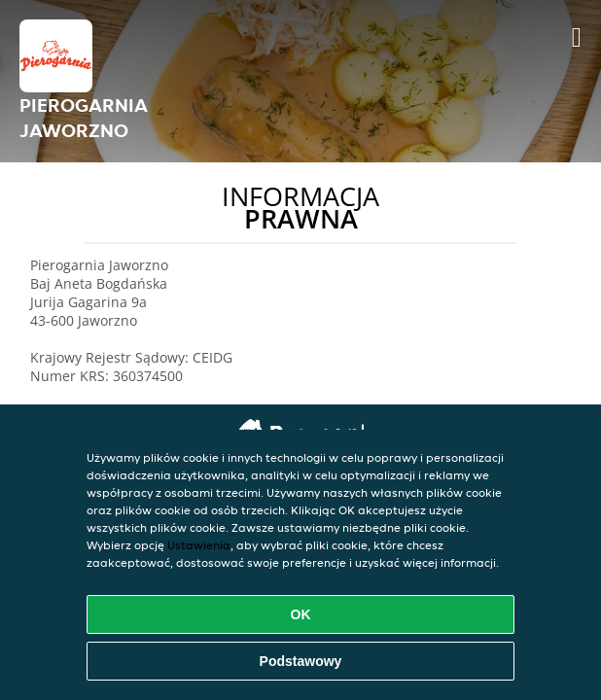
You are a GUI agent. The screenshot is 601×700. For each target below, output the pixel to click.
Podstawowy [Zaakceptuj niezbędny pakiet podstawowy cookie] (301, 661)
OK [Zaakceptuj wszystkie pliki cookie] (301, 614)
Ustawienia (199, 545)
